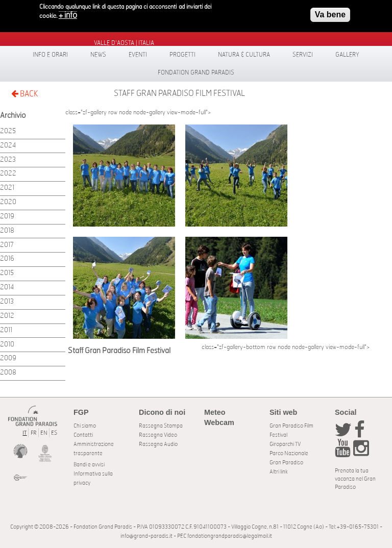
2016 (7, 259)
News (98, 55)
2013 (7, 302)
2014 (7, 288)
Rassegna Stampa (161, 426)
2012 (7, 316)
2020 (8, 202)
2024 (8, 146)
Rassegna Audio (158, 444)
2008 (8, 373)
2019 (7, 217)
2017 (7, 245)
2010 (7, 345)
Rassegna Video (158, 435)
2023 (8, 160)
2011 (6, 330)
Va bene (330, 12)
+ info (68, 13)
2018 (7, 231)
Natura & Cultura (244, 55)
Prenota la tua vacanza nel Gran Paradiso (355, 479)
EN (44, 433)
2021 (7, 188)
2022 (8, 174)
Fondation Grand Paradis (196, 72)
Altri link (279, 472)
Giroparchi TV (285, 444)
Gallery (347, 55)
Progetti (182, 55)
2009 (8, 358)
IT (24, 433)
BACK (24, 94)
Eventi (138, 55)
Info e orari (50, 55)
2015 (7, 273)
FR (34, 433)
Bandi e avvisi (89, 465)
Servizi (303, 55)
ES (54, 433)
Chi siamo (85, 426)
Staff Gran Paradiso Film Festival (179, 93)
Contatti (83, 435)
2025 (8, 131)
